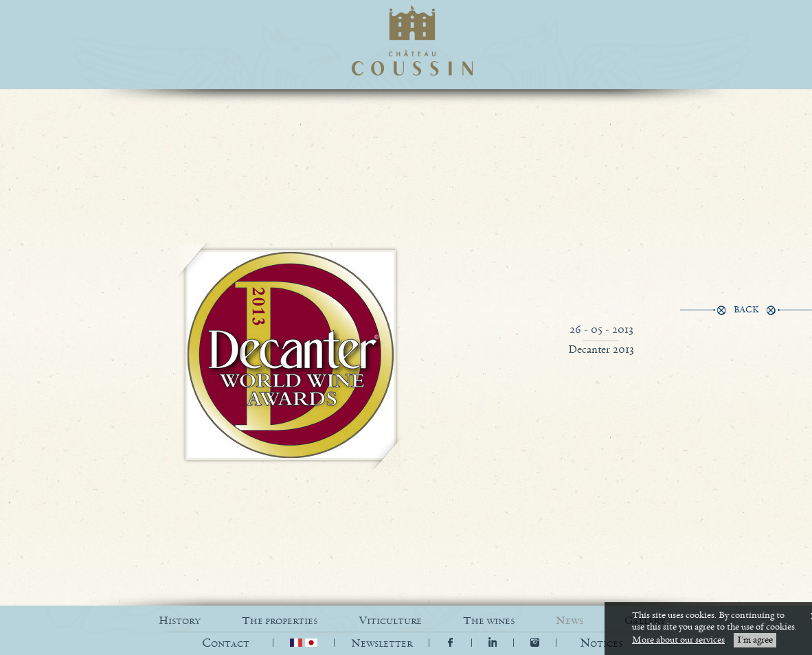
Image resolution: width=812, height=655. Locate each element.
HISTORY (180, 621)
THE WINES (489, 621)
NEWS (569, 621)
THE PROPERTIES (280, 621)
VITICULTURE (390, 621)
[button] (601, 644)
